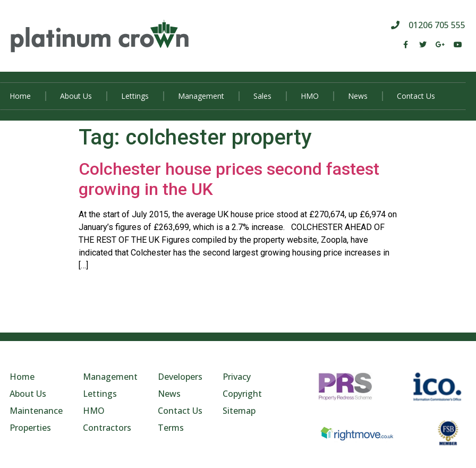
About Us (76, 96)
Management (201, 96)
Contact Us (416, 96)
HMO (310, 96)
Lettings (135, 96)
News (358, 96)
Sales (262, 96)
